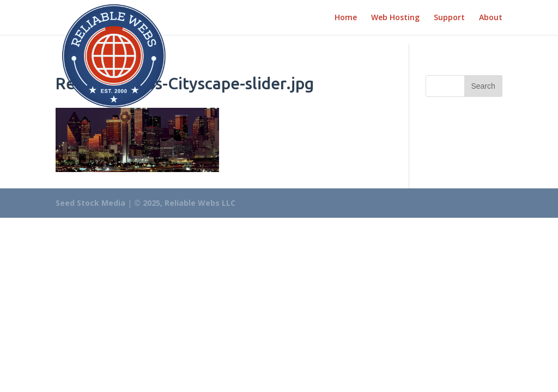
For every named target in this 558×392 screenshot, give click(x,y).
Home (346, 18)
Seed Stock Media (90, 203)
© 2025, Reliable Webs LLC (185, 203)
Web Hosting (395, 18)
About (491, 18)
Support (449, 18)
